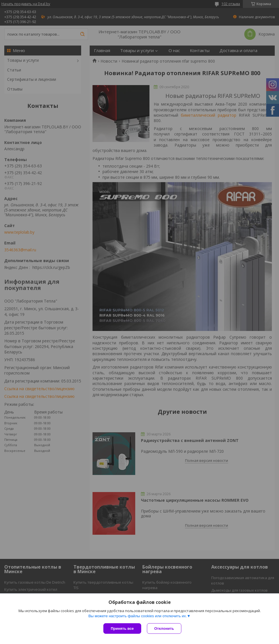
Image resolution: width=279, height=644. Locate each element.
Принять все (122, 628)
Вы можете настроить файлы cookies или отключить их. (138, 616)
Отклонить (164, 628)
